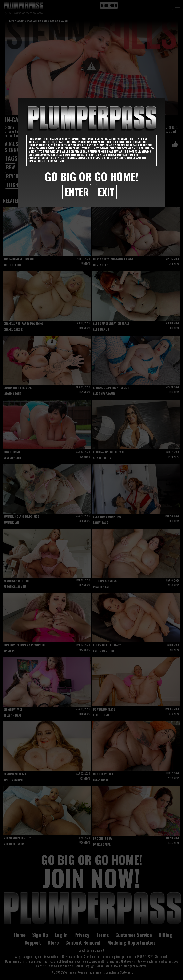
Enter (77, 192)
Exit (106, 192)
